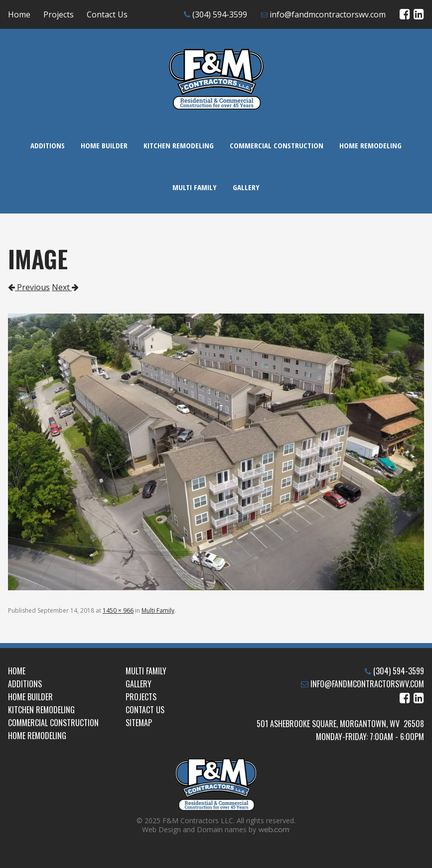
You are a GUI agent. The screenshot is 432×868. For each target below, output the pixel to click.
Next (65, 287)
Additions (48, 145)
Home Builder (104, 145)
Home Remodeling (370, 145)
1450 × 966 (118, 610)
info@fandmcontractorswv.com (328, 14)
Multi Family (195, 187)
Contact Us (107, 14)
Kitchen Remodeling (179, 145)
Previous (29, 287)
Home (19, 14)
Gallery (246, 187)
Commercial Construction (277, 145)
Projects (59, 14)
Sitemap (139, 723)
